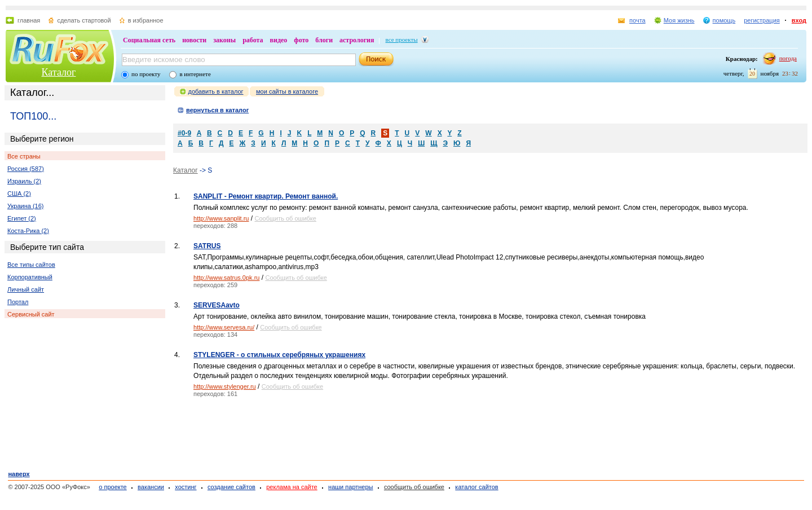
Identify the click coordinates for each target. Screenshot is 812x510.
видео (279, 40)
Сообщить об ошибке (285, 218)
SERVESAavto (217, 305)
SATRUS (207, 246)
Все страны (24, 156)
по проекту (146, 74)
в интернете (195, 74)
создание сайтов (231, 487)
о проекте (112, 487)
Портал (18, 302)
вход (799, 20)
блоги (324, 40)
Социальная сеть (149, 40)
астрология (357, 40)
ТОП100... (33, 116)
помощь (724, 20)
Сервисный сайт (31, 314)
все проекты (402, 39)
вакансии (151, 487)
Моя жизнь (679, 20)
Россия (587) (26, 169)
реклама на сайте (292, 487)
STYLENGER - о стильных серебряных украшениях (279, 355)
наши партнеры (350, 487)
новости (194, 40)
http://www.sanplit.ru (221, 218)
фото (301, 40)
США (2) (19, 194)
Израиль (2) (24, 181)
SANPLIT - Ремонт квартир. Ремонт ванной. (266, 196)
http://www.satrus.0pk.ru (226, 278)
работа (253, 40)
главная (29, 20)
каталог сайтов (476, 487)
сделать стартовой (84, 20)
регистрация (762, 20)
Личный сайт (26, 289)
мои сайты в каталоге (287, 91)
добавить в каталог (216, 91)
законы (224, 40)
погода (788, 58)
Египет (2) (22, 218)
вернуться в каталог (217, 110)
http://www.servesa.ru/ (224, 327)
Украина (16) (26, 206)
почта (637, 20)
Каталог (59, 72)
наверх (19, 474)
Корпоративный (30, 277)
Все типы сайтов (31, 265)
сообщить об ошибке (414, 487)
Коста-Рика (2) (28, 231)
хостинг (186, 487)
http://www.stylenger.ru (225, 386)
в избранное (146, 20)
